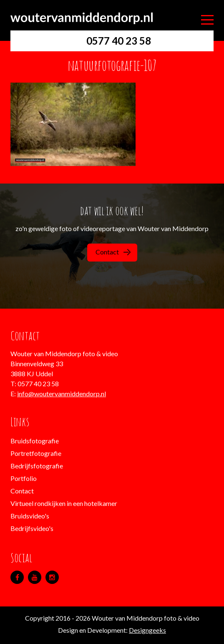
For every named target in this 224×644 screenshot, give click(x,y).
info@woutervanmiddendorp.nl (62, 394)
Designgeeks (147, 630)
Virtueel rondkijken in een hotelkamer (64, 503)
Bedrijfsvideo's (32, 528)
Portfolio (24, 478)
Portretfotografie (36, 453)
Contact (113, 252)
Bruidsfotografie (35, 441)
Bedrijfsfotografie (37, 466)
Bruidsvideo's (30, 516)
